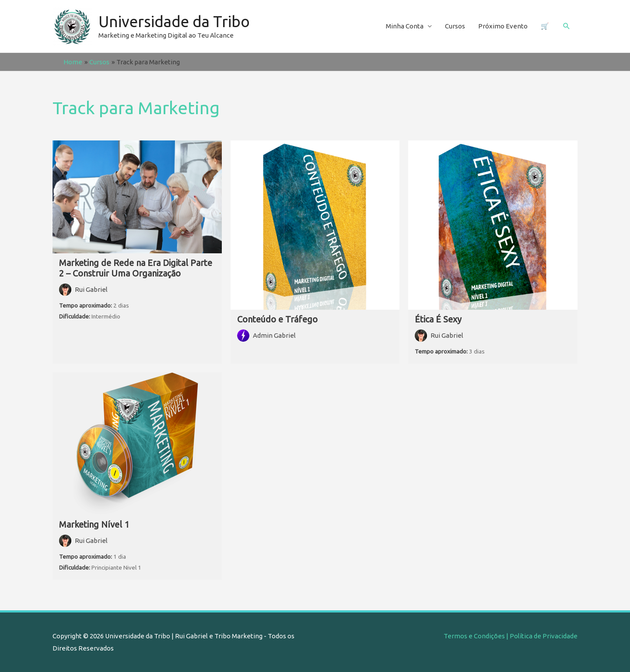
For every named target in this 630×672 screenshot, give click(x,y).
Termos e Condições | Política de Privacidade (511, 636)
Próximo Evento (503, 26)
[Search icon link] (567, 26)
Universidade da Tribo (174, 21)
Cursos (455, 26)
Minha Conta (405, 26)
